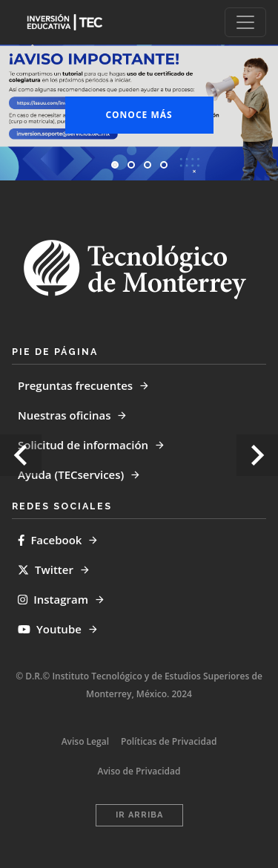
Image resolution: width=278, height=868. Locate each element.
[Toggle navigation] (245, 22)
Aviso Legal (85, 741)
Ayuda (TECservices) (71, 474)
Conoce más (139, 115)
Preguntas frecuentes (75, 385)
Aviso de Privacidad (139, 771)
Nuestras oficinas (64, 415)
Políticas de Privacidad (169, 741)
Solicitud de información (83, 445)
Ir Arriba (139, 815)
